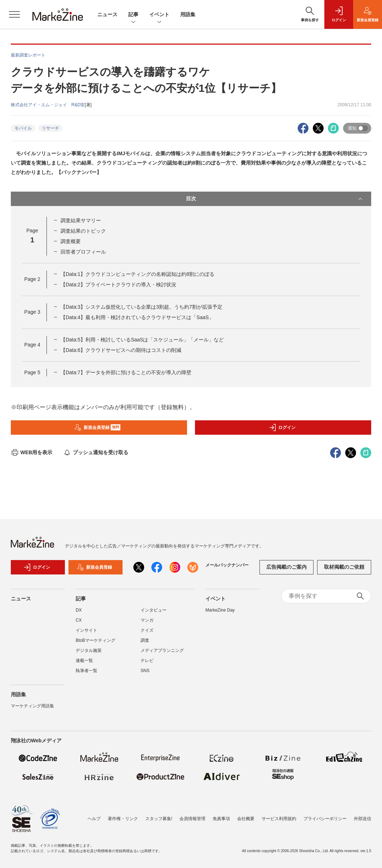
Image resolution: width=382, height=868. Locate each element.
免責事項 (221, 819)
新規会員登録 (97, 428)
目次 (275, 199)
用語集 (188, 14)
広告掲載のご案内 (286, 567)
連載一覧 (84, 661)
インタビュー (154, 610)
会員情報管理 (192, 819)
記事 (133, 15)
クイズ (147, 630)
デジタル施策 (89, 650)
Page (32, 279)
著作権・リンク (123, 819)
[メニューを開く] (14, 14)
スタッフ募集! (159, 819)
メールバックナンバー (227, 565)
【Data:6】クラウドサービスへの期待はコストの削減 (121, 350)
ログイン (282, 428)
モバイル (23, 128)
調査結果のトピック (83, 231)
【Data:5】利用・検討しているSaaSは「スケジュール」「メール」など (142, 340)
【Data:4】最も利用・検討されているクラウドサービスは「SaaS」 (137, 317)
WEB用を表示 (32, 452)
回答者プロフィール (83, 252)
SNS (145, 671)
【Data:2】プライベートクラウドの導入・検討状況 (118, 285)
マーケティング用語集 (32, 706)
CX (79, 620)
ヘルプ (94, 819)
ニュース (107, 14)
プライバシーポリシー (325, 819)
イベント (159, 15)
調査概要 (71, 241)
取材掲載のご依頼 (344, 567)
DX (79, 610)
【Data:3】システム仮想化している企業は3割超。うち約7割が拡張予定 (141, 307)
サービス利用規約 (279, 819)
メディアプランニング (162, 650)
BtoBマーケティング (95, 640)
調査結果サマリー (81, 220)
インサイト (86, 630)
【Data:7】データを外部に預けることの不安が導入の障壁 (126, 372)
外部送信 (363, 819)
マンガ (147, 620)
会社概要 (246, 819)
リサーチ (50, 128)
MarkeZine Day (220, 610)
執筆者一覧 (86, 671)
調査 (145, 640)
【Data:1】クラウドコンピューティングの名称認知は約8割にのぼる (137, 274)
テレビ (147, 661)
